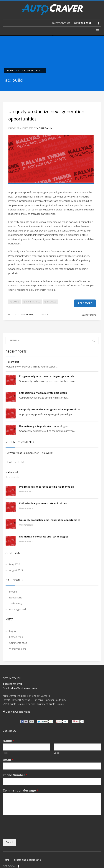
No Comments (88, 315)
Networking (16, 598)
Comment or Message (20, 790)
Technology (41, 315)
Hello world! (13, 362)
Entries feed (16, 637)
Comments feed (18, 643)
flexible (52, 302)
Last (56, 753)
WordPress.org (18, 649)
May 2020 (15, 564)
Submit (9, 842)
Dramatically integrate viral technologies (44, 426)
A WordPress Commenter (22, 453)
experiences (33, 302)
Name (9, 741)
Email (8, 760)
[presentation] (31, 833)
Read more (85, 303)
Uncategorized (18, 609)
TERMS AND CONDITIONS (27, 860)
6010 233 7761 (82, 23)
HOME (6, 860)
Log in (13, 631)
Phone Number (15, 775)
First (5, 753)
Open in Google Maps (16, 712)
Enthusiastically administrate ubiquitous (43, 393)
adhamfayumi (45, 128)
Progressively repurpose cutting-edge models (47, 376)
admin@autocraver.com (23, 688)
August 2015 (16, 570)
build (16, 302)
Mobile (30, 315)
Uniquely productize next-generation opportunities (50, 409)
